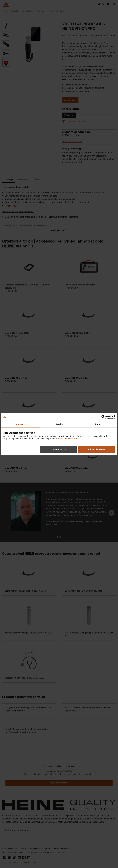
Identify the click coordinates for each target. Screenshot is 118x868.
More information (67, 438)
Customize (59, 449)
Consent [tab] (20, 424)
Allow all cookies (97, 449)
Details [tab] (59, 424)
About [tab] (98, 424)
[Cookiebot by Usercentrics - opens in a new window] (103, 417)
